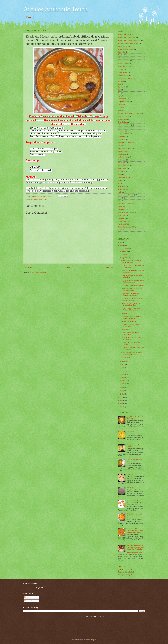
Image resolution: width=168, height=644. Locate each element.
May (123, 371)
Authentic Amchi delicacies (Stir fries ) (129, 40)
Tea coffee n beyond (124, 221)
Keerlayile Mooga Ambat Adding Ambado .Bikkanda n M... (131, 309)
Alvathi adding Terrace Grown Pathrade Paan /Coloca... (130, 294)
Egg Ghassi (125, 313)
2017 (122, 391)
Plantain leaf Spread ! (124, 177)
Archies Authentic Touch (55, 9)
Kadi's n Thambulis (123, 134)
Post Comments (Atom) (39, 272)
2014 (122, 400)
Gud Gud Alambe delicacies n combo (129, 113)
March (124, 377)
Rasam (120, 180)
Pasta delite (121, 172)
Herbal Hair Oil (122, 119)
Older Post (109, 268)
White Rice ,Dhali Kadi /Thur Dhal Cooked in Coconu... (132, 289)
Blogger (93, 640)
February (125, 381)
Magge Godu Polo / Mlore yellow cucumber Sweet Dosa (131, 304)
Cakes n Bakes (122, 58)
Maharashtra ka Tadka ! (125, 148)
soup (119, 201)
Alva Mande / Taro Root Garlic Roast (132, 285)
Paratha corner (122, 169)
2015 (122, 397)
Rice (119, 183)
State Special (122, 210)
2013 (122, 404)
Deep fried (121, 81)
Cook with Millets (123, 75)
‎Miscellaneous (122, 154)
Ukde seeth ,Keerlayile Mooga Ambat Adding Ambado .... (133, 281)
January (124, 384)
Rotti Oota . (121, 189)
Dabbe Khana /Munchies (125, 78)
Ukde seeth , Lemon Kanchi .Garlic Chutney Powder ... (132, 299)
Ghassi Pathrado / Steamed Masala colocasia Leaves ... (132, 353)
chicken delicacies (123, 64)
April (124, 374)
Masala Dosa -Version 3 (128, 321)
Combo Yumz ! (122, 72)
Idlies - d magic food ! (124, 125)
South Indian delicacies (125, 204)
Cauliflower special (124, 61)
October (124, 255)
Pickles (120, 175)
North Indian (122, 160)
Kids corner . (122, 140)
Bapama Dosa (126, 357)
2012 (122, 407)
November (125, 251)
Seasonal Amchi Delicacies (38, 199)
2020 (122, 242)
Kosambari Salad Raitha (125, 142)
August (124, 361)
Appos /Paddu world (124, 35)
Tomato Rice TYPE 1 (133, 501)
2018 (122, 388)
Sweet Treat (121, 215)
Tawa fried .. (121, 218)
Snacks (120, 198)
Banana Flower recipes (124, 46)
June (123, 368)
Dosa (119, 93)
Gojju (119, 110)
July (123, 365)
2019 (122, 246)
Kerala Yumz (122, 137)
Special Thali (122, 207)
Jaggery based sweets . (124, 128)
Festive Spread (122, 99)
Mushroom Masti (123, 157)
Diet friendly (122, 87)
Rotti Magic (121, 186)
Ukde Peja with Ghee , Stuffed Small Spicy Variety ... (132, 334)
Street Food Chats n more (125, 212)
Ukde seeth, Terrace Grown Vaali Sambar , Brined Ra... (131, 317)
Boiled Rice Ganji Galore (125, 49)
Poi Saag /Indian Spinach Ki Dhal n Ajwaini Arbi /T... (132, 338)
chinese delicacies (123, 67)
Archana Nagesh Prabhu (128, 570)
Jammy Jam (121, 131)
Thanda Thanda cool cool (125, 227)
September (125, 258)
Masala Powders (123, 151)
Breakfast (121, 55)
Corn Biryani (130, 432)
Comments (28, 601)
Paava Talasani (126, 329)
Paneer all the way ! (124, 166)
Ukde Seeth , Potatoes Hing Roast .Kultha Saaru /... (131, 325)
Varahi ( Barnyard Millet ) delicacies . (129, 230)
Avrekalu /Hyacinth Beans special (128, 43)
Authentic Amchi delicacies (126, 37)
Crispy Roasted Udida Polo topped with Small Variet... (132, 261)
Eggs (119, 96)
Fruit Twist (121, 107)
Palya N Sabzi (122, 163)
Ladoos (120, 145)
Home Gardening (123, 122)
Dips (119, 90)
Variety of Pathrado (123, 233)
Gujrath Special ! (123, 116)
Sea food (120, 192)
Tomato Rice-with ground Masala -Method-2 (134, 515)
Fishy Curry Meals (123, 102)
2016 (122, 394)
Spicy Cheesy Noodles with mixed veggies (135, 418)
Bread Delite (121, 52)
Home (29, 17)
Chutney (120, 70)
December (125, 248)
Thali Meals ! (122, 224)
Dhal (119, 84)
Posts (27, 597)
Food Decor (121, 105)
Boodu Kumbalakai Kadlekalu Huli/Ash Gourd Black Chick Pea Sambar (135, 531)
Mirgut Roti (130, 488)
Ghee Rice (130, 475)
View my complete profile (125, 575)
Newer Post (28, 268)
